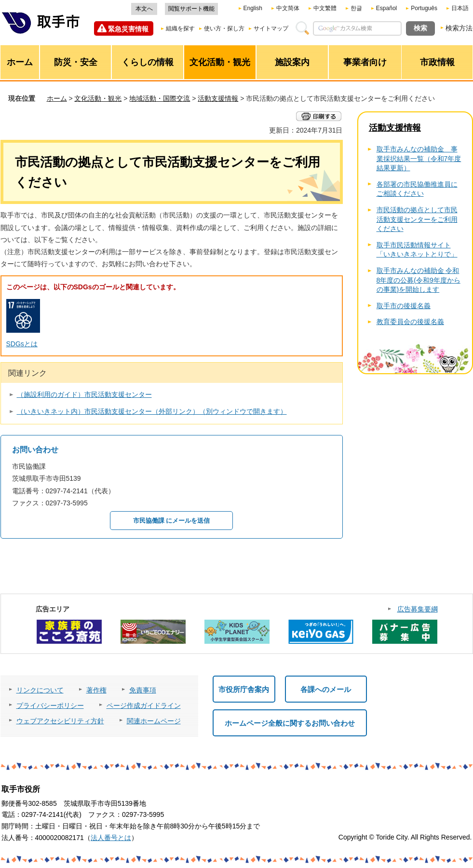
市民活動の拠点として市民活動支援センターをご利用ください (417, 219)
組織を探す (180, 28)
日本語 (460, 8)
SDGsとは (22, 344)
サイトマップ (271, 28)
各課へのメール (326, 689)
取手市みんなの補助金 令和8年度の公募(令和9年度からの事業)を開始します (419, 280)
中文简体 (288, 8)
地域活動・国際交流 (160, 98)
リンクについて (40, 690)
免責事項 (143, 690)
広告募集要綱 (418, 609)
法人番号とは (111, 838)
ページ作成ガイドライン (144, 705)
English (253, 8)
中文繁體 (325, 8)
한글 (356, 8)
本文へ (144, 9)
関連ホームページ (154, 721)
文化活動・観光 (98, 98)
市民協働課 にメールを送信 (172, 521)
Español (386, 8)
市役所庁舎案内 (244, 689)
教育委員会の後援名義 (410, 322)
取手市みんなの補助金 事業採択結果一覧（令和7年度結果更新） (419, 158)
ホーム (57, 98)
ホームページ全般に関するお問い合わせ (290, 723)
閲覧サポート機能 (191, 9)
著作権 (96, 690)
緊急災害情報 (128, 29)
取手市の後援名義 (404, 306)
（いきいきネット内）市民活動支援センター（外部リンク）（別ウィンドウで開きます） (152, 411)
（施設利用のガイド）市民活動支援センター (84, 394)
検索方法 (459, 28)
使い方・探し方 (224, 28)
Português (424, 8)
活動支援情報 (218, 98)
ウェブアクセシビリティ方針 (60, 721)
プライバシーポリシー (50, 705)
